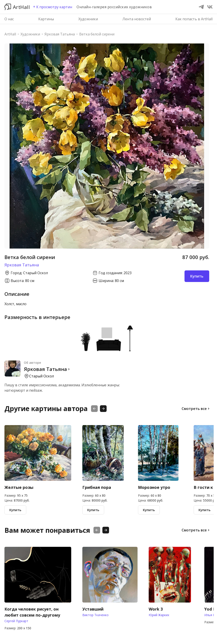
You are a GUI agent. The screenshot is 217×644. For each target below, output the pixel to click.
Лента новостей (137, 19)
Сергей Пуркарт (16, 621)
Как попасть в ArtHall (194, 19)
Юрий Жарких (159, 615)
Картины (46, 19)
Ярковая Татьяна (22, 265)
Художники (88, 19)
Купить (15, 510)
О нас (9, 19)
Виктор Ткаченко (95, 615)
